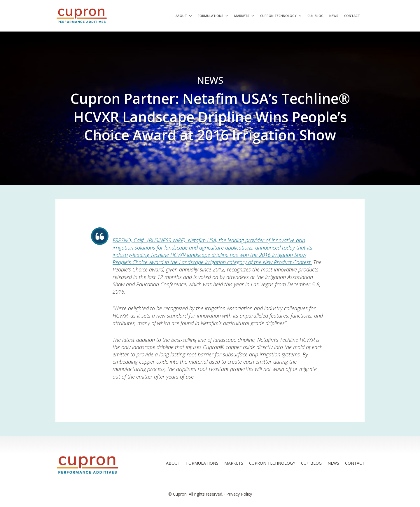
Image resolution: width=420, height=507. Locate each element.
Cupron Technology (278, 16)
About (181, 16)
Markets (242, 16)
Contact (352, 16)
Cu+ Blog (315, 16)
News (334, 16)
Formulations (211, 16)
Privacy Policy (239, 494)
